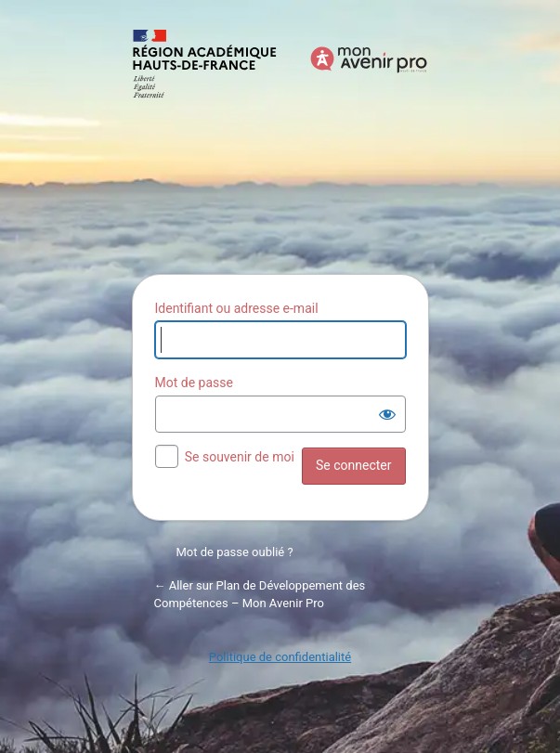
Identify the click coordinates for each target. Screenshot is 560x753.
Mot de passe (194, 383)
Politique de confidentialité (280, 657)
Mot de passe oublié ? (235, 552)
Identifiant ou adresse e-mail (237, 308)
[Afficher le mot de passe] (387, 414)
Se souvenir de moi (240, 457)
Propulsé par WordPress (280, 142)
